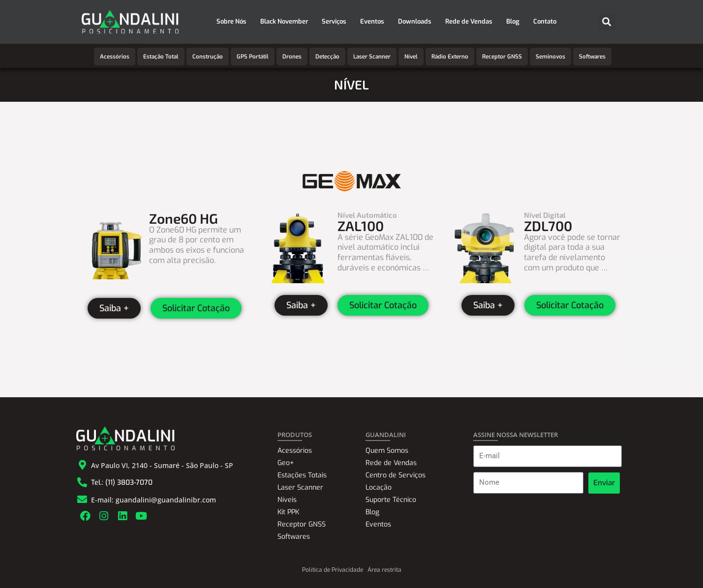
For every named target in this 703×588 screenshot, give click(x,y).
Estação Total (161, 57)
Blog (513, 21)
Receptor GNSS (502, 57)
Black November (284, 21)
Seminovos (550, 57)
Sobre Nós (231, 21)
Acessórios (115, 57)
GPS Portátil (253, 57)
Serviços (334, 21)
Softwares (592, 57)
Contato (545, 21)
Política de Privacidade (333, 570)
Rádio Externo (450, 57)
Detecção (327, 57)
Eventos (372, 21)
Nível (411, 57)
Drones (292, 57)
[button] (607, 22)
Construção (208, 57)
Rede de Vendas (469, 21)
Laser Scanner (372, 57)
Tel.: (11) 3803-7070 (122, 483)
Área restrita (384, 570)
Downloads (415, 21)
